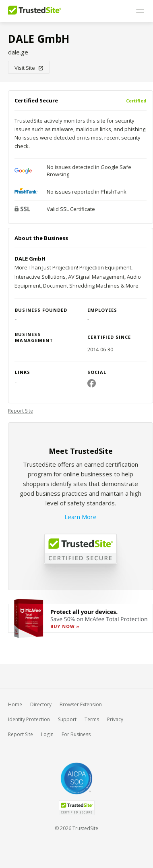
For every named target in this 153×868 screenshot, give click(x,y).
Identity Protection (29, 719)
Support (67, 719)
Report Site (21, 411)
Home (15, 704)
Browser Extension (81, 704)
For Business (76, 734)
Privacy (115, 719)
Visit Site (29, 68)
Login (47, 734)
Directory (41, 704)
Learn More (81, 517)
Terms (92, 719)
